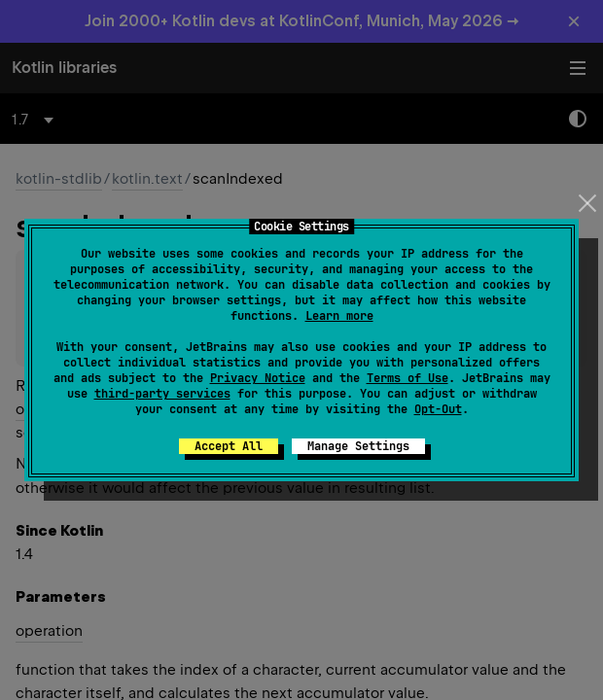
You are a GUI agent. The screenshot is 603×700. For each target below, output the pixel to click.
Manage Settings (358, 446)
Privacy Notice (258, 378)
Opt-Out (438, 409)
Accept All (229, 446)
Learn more (339, 316)
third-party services (162, 394)
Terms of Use (408, 378)
